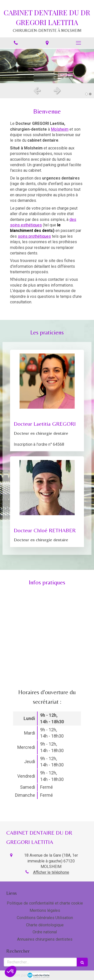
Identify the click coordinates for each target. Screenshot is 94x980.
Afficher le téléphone (51, 872)
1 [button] (86, 94)
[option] (47, 66)
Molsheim (60, 129)
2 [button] (90, 94)
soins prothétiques (34, 236)
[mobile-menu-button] (78, 43)
